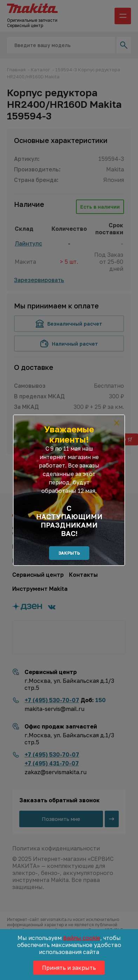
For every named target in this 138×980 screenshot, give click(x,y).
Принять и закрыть (69, 968)
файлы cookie (82, 938)
